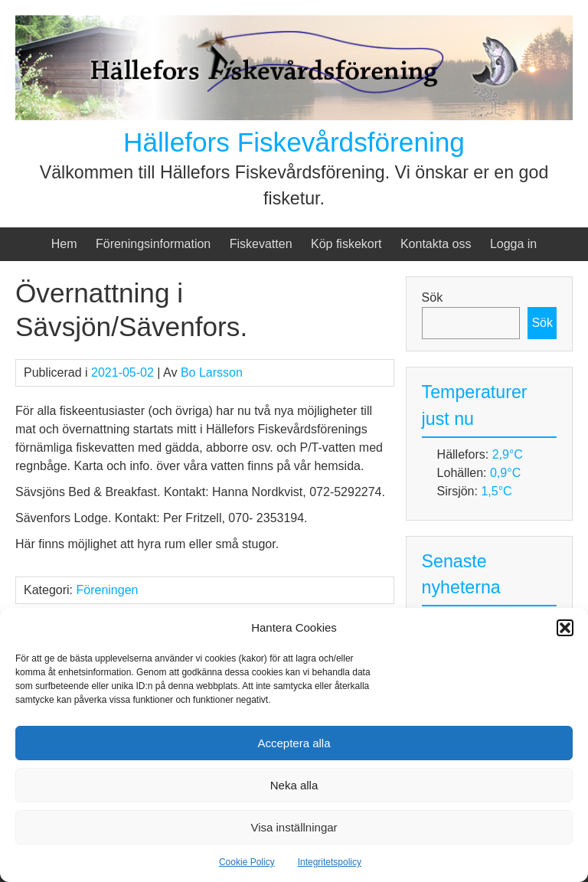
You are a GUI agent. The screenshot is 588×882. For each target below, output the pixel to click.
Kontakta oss (436, 244)
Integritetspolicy (330, 862)
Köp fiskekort (346, 244)
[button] (565, 628)
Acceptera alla (294, 743)
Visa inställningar (294, 827)
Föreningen (107, 590)
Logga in (513, 244)
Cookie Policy (247, 862)
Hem (64, 244)
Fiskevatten (261, 244)
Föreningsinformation (153, 244)
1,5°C (496, 491)
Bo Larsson (212, 372)
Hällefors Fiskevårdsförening (294, 142)
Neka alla (294, 785)
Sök (433, 297)
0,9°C (505, 473)
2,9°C (508, 454)
